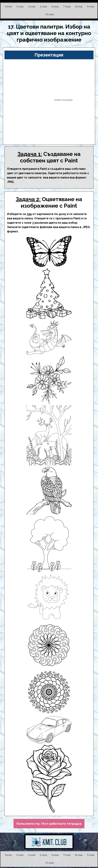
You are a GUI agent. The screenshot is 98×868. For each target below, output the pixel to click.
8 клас (79, 7)
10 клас (50, 14)
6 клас (55, 7)
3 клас (20, 7)
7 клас (67, 7)
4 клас (32, 7)
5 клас (44, 7)
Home (8, 7)
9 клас (91, 7)
